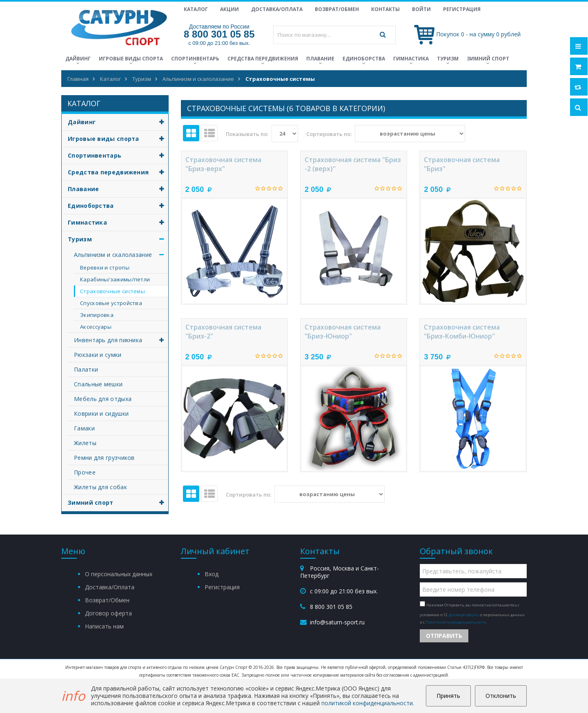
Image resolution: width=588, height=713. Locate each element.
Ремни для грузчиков (104, 458)
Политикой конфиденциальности (456, 622)
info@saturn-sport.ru (337, 622)
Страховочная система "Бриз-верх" (223, 164)
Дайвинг (78, 59)
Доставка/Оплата (277, 9)
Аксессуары (96, 327)
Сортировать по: (329, 134)
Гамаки (84, 428)
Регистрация (462, 9)
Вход (212, 574)
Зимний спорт (488, 59)
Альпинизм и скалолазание (121, 255)
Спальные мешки (98, 384)
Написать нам (104, 626)
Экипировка (97, 315)
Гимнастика (411, 59)
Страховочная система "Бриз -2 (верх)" (353, 164)
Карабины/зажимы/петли (115, 279)
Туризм (448, 59)
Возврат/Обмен (337, 9)
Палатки (86, 369)
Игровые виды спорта (131, 59)
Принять (448, 696)
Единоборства (364, 59)
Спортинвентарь (195, 59)
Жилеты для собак (100, 487)
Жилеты (85, 443)
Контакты (385, 9)
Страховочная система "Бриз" (462, 164)
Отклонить (501, 696)
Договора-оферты (464, 615)
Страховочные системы (112, 291)
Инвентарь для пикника (121, 340)
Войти (421, 9)
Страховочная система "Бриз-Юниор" (343, 332)
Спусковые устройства (111, 303)
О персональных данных (119, 574)
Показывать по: (247, 134)
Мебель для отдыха (103, 399)
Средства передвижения (263, 59)
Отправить (444, 636)
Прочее (85, 472)
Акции (229, 9)
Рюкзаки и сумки (98, 355)
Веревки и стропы (105, 267)
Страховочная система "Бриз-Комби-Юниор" (462, 332)
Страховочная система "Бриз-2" (223, 332)
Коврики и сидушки (101, 413)
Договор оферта (108, 613)
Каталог (196, 9)
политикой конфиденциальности (367, 703)
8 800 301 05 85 (219, 34)
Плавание (320, 59)
